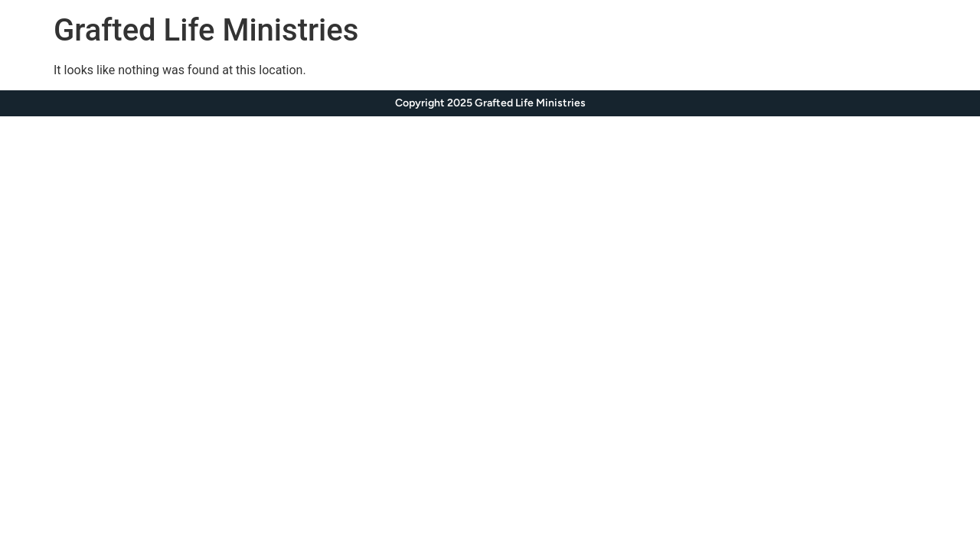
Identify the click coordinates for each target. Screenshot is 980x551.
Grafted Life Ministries (206, 30)
